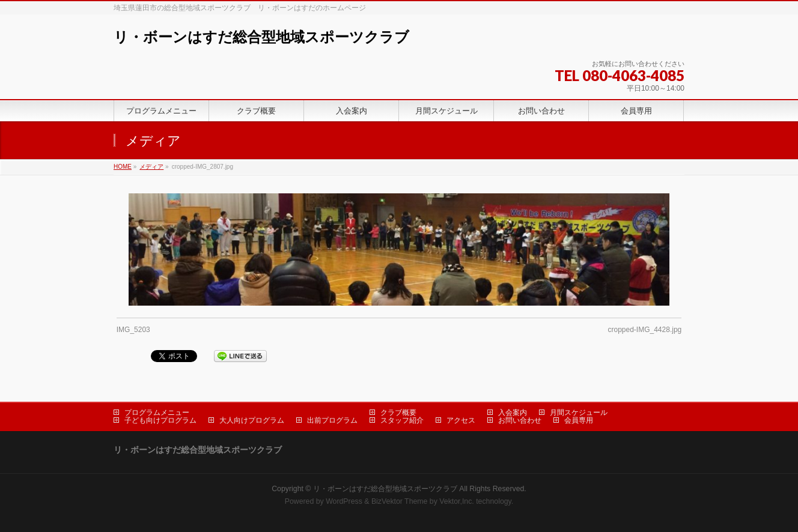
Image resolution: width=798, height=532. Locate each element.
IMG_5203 (133, 330)
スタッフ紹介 (402, 420)
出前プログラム (332, 420)
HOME (123, 167)
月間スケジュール (579, 413)
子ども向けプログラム (160, 420)
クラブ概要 (398, 413)
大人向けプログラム (252, 420)
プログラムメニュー (157, 413)
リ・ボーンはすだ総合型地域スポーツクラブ (261, 37)
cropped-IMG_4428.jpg (645, 330)
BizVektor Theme (400, 501)
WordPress (344, 501)
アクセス (461, 420)
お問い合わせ (520, 420)
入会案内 (513, 413)
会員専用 (579, 420)
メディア (151, 167)
